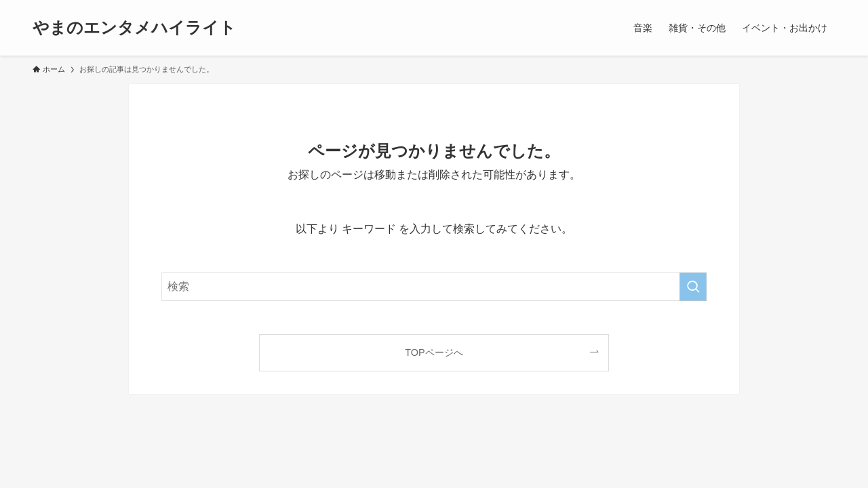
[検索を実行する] (693, 287)
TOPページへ (434, 352)
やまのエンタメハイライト (134, 28)
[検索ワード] (434, 287)
